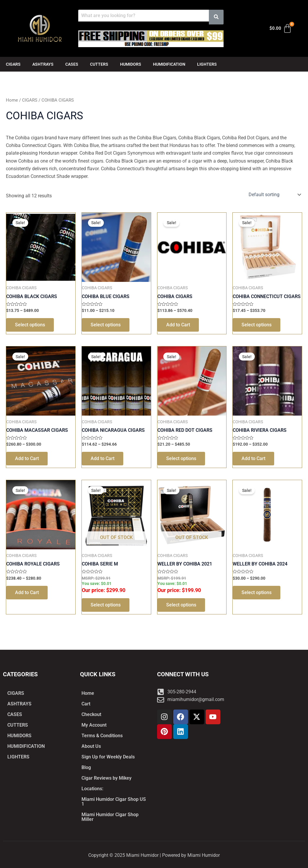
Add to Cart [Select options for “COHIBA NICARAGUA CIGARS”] (103, 458)
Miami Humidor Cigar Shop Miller (110, 817)
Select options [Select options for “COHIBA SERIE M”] (106, 605)
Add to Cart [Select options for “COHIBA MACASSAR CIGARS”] (27, 458)
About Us (91, 746)
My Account (94, 725)
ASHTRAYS (43, 64)
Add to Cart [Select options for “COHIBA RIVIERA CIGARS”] (253, 458)
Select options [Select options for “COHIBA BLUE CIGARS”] (106, 325)
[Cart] (281, 29)
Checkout (91, 714)
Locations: (92, 789)
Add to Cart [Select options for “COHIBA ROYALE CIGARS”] (27, 592)
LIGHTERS (207, 64)
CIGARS (13, 64)
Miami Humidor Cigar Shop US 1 (114, 802)
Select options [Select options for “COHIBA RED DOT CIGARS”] (181, 458)
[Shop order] (274, 195)
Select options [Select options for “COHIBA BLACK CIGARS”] (30, 325)
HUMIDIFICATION (169, 64)
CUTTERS (99, 64)
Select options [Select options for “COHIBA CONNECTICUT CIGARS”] (257, 325)
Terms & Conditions (102, 736)
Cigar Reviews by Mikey (106, 778)
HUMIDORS (131, 64)
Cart (86, 704)
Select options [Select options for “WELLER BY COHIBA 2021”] (181, 605)
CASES (72, 64)
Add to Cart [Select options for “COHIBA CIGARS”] (178, 325)
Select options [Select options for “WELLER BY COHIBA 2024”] (257, 592)
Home (12, 100)
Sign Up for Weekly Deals (108, 757)
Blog (86, 767)
